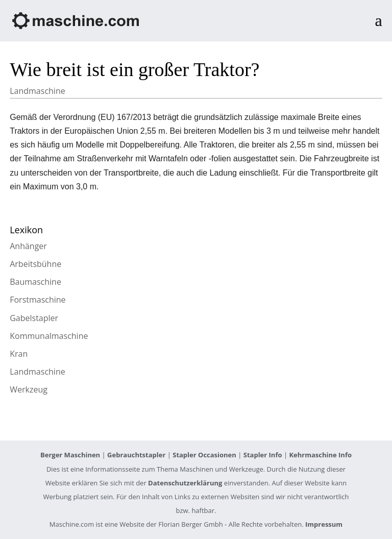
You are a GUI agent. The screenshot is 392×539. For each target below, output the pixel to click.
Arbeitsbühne (35, 264)
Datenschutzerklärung (185, 483)
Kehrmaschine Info (320, 455)
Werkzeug (29, 389)
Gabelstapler (34, 318)
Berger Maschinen (70, 455)
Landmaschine (37, 91)
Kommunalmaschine (49, 336)
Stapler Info (263, 455)
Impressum (324, 524)
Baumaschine (35, 282)
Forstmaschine (38, 300)
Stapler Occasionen (204, 455)
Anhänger (28, 246)
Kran (19, 354)
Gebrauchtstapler (136, 455)
